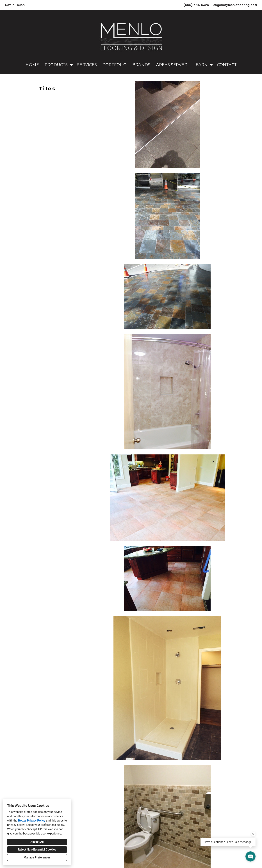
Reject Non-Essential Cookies (37, 850)
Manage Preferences (37, 857)
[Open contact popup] (250, 856)
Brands (141, 65)
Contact (227, 65)
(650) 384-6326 (196, 5)
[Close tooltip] (253, 834)
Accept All (37, 842)
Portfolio (115, 65)
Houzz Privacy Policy (32, 821)
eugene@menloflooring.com (235, 5)
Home (32, 65)
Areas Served (172, 65)
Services (87, 65)
